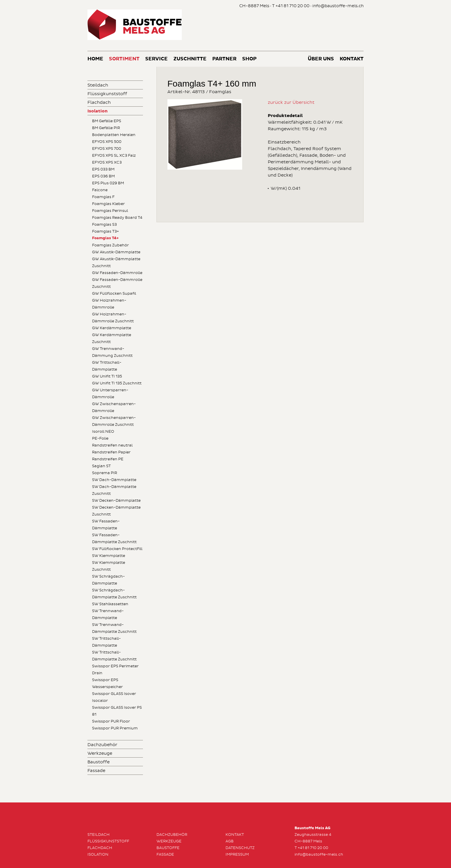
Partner (224, 59)
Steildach (98, 85)
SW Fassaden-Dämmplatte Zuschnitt (114, 539)
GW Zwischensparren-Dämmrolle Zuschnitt (114, 421)
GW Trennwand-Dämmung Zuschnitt (112, 352)
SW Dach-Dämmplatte (114, 480)
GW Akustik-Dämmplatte (116, 252)
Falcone (100, 190)
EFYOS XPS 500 (107, 142)
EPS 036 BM (103, 176)
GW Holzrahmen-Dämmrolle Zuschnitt (113, 318)
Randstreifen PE (108, 459)
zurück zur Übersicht (291, 102)
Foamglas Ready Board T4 (117, 218)
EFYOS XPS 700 (107, 149)
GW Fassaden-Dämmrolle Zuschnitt (117, 283)
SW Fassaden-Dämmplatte (106, 525)
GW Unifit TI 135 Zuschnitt (117, 383)
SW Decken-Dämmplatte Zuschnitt (116, 511)
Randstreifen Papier (111, 452)
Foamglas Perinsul (110, 211)
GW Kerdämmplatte (112, 328)
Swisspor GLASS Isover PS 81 (117, 711)
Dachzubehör (102, 745)
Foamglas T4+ (105, 238)
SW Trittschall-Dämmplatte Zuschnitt (114, 656)
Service (156, 59)
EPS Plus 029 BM (108, 183)
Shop (249, 59)
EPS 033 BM (103, 169)
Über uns (321, 59)
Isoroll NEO (103, 432)
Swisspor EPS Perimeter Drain (115, 670)
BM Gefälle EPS (107, 121)
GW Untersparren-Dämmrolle (110, 394)
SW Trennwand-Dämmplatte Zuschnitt (114, 628)
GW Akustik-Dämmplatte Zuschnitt (116, 262)
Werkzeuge (100, 753)
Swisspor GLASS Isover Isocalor (114, 697)
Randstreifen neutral (112, 445)
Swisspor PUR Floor (111, 721)
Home (95, 59)
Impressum (237, 854)
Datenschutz (240, 848)
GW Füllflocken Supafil (114, 294)
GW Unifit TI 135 (107, 376)
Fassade (96, 771)
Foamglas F (103, 197)
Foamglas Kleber (108, 204)
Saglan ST (101, 466)
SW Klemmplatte (109, 556)
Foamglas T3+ (105, 231)
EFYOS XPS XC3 (107, 162)
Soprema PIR (105, 473)
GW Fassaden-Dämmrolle (117, 273)
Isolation (98, 111)
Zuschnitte (190, 59)
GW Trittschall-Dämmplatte (107, 366)
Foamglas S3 (104, 225)
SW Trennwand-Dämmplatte (108, 614)
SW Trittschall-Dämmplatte (106, 642)
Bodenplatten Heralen (114, 135)
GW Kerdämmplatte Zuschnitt (112, 338)
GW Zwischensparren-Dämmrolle (114, 407)
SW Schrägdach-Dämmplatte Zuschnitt (114, 594)
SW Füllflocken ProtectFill (117, 549)
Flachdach (99, 102)
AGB (230, 841)
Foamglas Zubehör (110, 245)
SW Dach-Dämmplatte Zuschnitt (114, 490)
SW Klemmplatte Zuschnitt (109, 566)
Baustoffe (99, 762)
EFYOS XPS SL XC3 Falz (114, 156)
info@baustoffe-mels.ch (338, 6)
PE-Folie (100, 438)
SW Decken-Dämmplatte (116, 501)
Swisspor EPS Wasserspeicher (107, 683)
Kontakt (352, 59)
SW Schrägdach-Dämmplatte (108, 580)
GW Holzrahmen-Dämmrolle (109, 304)
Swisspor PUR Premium (115, 728)
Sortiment (124, 59)
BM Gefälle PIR (106, 128)
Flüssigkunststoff (107, 94)
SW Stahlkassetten (110, 604)
